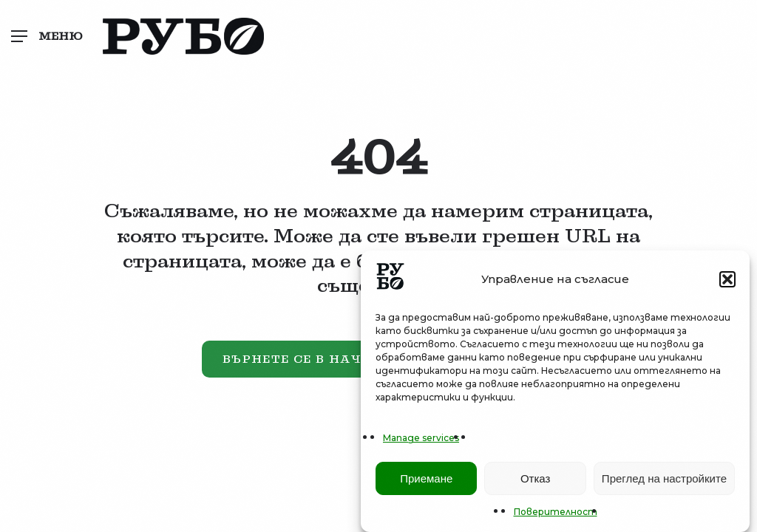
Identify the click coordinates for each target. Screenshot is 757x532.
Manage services (421, 439)
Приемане (426, 480)
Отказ (535, 480)
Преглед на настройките (664, 480)
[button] (727, 281)
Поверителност (556, 513)
